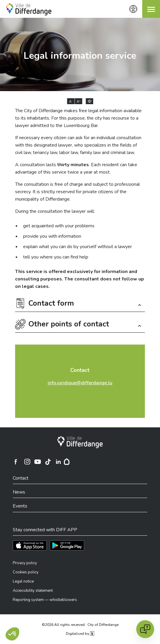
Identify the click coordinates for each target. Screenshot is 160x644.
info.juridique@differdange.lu (80, 383)
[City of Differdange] (80, 442)
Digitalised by (80, 634)
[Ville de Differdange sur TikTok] (48, 462)
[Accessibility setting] (133, 9)
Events (20, 506)
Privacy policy (25, 563)
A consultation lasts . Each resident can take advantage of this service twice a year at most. (76, 168)
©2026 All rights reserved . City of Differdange (80, 625)
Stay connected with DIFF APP (45, 530)
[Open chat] (145, 629)
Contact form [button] (51, 304)
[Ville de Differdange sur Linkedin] (58, 462)
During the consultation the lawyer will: (55, 211)
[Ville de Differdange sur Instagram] (27, 462)
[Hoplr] (67, 462)
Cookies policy (26, 572)
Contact (80, 370)
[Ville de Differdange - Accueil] (29, 9)
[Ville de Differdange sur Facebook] (16, 462)
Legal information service (80, 56)
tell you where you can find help (56, 257)
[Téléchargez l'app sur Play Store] (67, 545)
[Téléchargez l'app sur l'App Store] (30, 545)
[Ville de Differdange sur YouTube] (38, 462)
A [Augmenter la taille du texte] (79, 101)
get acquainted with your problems (59, 226)
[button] (151, 9)
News (19, 492)
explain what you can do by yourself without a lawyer (77, 247)
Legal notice (23, 581)
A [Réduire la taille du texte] (71, 101)
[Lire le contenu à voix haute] (90, 101)
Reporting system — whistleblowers (45, 600)
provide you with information (52, 236)
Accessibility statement (33, 591)
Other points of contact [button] (69, 325)
